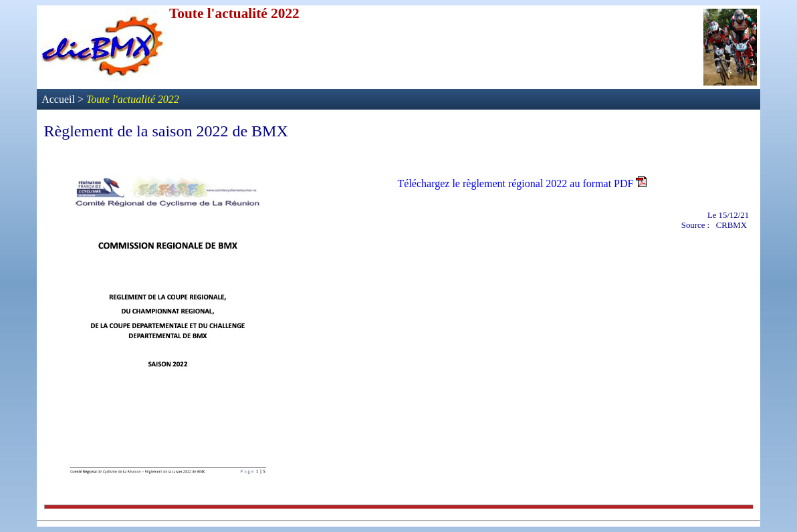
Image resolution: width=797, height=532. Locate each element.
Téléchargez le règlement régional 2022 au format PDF (516, 183)
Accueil (60, 99)
